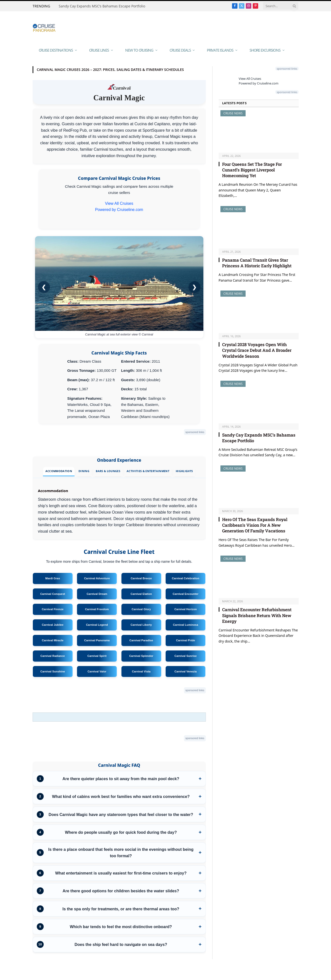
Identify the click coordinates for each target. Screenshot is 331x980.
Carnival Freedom (97, 609)
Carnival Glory (141, 609)
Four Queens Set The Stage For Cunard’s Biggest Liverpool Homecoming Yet (252, 170)
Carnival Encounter (185, 594)
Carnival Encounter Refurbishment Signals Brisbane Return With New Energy (257, 615)
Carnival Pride (185, 640)
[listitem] (119, 779)
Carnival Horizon (185, 609)
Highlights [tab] (184, 471)
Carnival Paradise (141, 640)
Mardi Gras (53, 578)
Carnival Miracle (53, 640)
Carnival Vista (141, 671)
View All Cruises (119, 203)
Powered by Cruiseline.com (119, 210)
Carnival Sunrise (186, 656)
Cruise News (233, 113)
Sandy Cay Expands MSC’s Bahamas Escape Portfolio (102, 6)
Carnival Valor (97, 671)
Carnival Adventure (97, 578)
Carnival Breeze (141, 578)
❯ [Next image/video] (194, 287)
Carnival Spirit (97, 656)
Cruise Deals (180, 50)
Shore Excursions (265, 50)
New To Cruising (139, 50)
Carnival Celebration (185, 578)
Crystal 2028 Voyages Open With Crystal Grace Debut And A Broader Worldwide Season (257, 350)
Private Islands (220, 50)
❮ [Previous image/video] (44, 287)
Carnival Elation (141, 594)
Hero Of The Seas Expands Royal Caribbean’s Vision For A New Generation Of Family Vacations (255, 525)
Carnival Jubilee (53, 625)
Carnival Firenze (53, 609)
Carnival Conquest (53, 594)
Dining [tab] (84, 471)
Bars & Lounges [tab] (108, 471)
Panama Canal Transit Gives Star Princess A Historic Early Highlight (257, 263)
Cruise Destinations (56, 50)
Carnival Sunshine (53, 671)
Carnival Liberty (141, 625)
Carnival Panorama (97, 640)
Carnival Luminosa (186, 625)
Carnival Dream (97, 594)
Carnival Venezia (186, 671)
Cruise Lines (99, 50)
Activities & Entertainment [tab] (148, 471)
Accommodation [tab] (59, 471)
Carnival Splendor (141, 656)
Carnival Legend (97, 625)
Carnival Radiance (53, 656)
